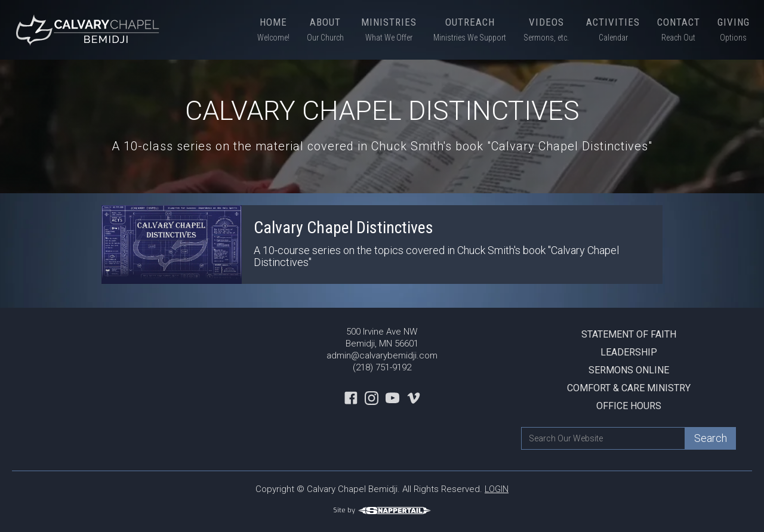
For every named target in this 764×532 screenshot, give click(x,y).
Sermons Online (629, 370)
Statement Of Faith (629, 334)
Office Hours (629, 406)
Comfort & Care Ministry (629, 388)
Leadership (629, 352)
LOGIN (497, 489)
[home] (90, 30)
